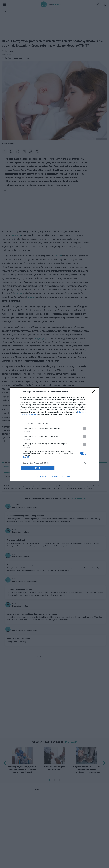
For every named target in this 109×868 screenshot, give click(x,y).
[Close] (95, 392)
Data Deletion (41, 476)
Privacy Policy (68, 476)
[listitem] (54, 423)
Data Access (54, 476)
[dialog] (54, 434)
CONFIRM (38, 468)
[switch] (83, 428)
